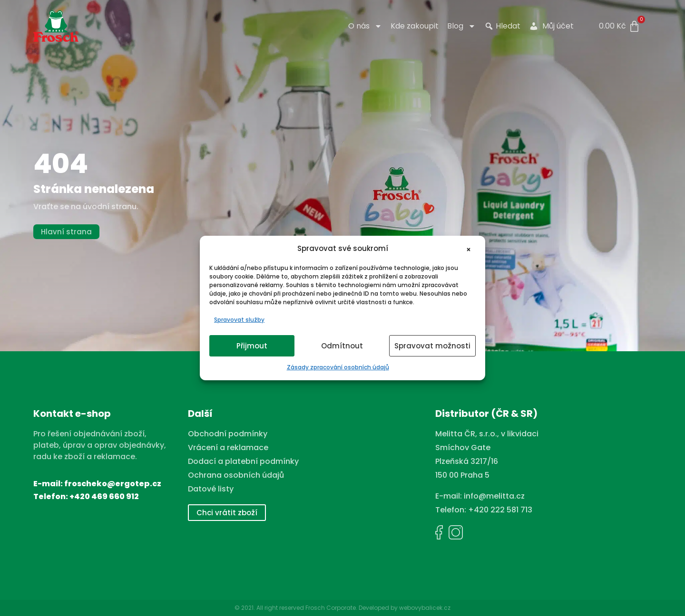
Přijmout (252, 346)
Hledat (502, 26)
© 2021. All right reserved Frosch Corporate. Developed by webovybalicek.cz (342, 608)
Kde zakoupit (415, 26)
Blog (461, 26)
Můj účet (551, 26)
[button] (471, 249)
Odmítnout (342, 346)
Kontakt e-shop (72, 414)
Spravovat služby (239, 320)
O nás (365, 26)
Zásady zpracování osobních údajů (338, 367)
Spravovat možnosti (432, 346)
